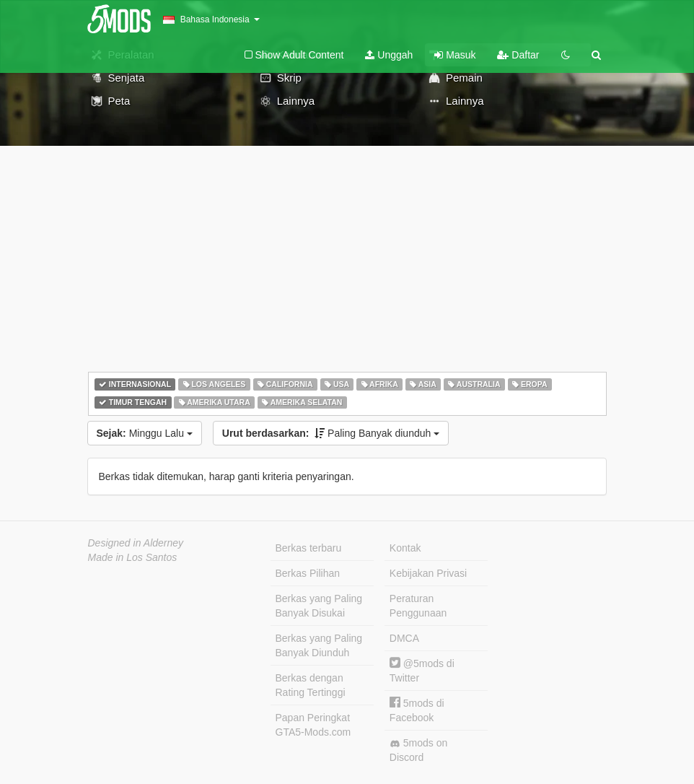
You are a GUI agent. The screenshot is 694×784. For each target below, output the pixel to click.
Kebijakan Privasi (428, 573)
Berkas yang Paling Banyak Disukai (319, 606)
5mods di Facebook (417, 710)
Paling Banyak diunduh (331, 433)
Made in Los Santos (133, 557)
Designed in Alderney (136, 543)
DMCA (404, 638)
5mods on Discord (418, 750)
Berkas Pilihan (308, 573)
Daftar (518, 55)
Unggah (389, 55)
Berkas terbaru (309, 548)
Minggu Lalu (145, 433)
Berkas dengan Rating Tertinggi (311, 685)
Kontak (405, 548)
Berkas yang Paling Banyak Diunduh (319, 645)
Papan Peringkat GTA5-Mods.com (313, 725)
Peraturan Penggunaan (418, 606)
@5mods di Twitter (422, 670)
